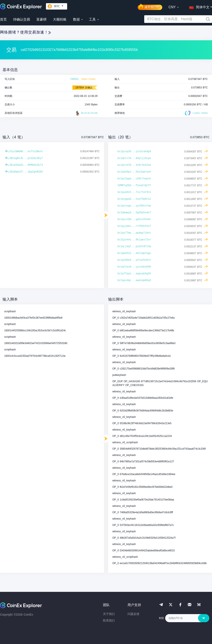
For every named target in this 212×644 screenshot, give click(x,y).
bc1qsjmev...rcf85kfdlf (134, 226)
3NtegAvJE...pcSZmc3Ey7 (26, 158)
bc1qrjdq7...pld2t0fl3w (134, 247)
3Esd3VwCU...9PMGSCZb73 (26, 165)
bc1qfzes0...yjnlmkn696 (134, 267)
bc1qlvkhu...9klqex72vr (134, 240)
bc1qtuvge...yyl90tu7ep (134, 206)
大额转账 (60, 19)
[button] (198, 6)
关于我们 (109, 614)
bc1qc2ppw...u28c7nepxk (134, 179)
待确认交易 (22, 19)
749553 (74, 79)
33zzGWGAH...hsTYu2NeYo (26, 152)
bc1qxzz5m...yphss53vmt (134, 219)
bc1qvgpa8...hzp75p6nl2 (134, 199)
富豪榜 (42, 19)
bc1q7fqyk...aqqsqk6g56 (134, 274)
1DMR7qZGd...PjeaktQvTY (134, 185)
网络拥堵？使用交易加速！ (25, 32)
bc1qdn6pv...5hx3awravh (134, 172)
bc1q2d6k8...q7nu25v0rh (134, 260)
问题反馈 (133, 614)
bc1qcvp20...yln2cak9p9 (134, 152)
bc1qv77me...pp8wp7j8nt (134, 233)
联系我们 (109, 620)
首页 (3, 19)
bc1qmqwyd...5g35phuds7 (134, 213)
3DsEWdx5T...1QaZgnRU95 (26, 172)
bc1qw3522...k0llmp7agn (134, 253)
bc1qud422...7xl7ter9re (134, 192)
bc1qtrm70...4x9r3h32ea (134, 165)
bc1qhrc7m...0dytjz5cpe (134, 158)
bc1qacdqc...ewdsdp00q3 (134, 280)
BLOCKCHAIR (86, 113)
